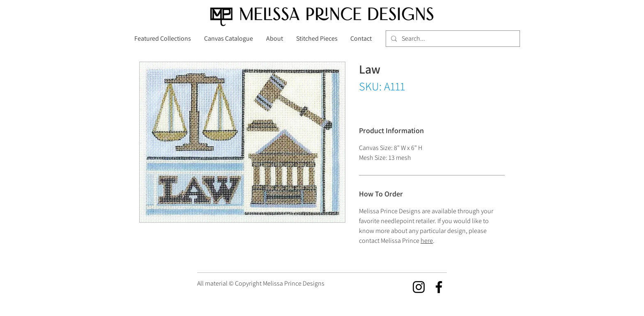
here (427, 241)
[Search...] (452, 39)
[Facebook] (439, 287)
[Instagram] (419, 287)
